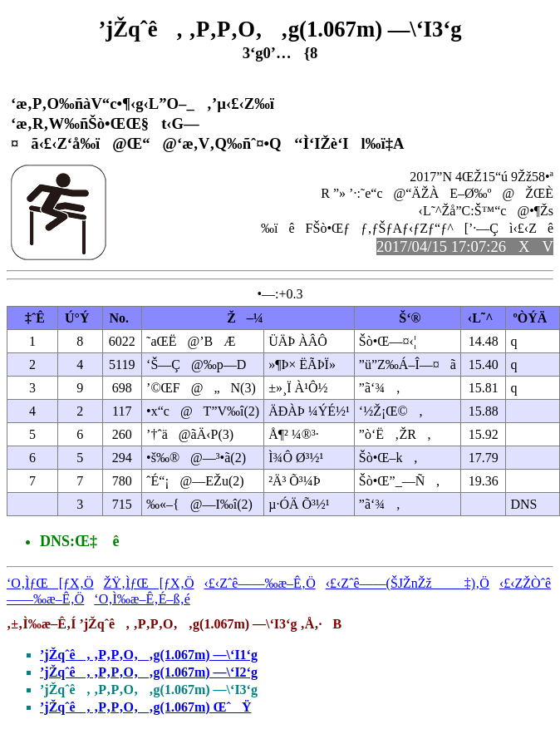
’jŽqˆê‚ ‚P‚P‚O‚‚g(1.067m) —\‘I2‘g (149, 672)
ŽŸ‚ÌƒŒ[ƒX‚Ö (149, 583)
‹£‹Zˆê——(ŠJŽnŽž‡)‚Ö (408, 583)
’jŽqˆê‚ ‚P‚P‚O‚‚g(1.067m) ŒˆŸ (145, 707)
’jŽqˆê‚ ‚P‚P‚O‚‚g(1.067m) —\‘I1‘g (149, 655)
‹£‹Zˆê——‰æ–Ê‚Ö (260, 583)
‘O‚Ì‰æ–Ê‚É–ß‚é (142, 599)
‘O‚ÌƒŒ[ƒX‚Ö (50, 583)
